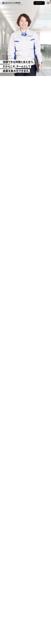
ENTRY (39, 3)
